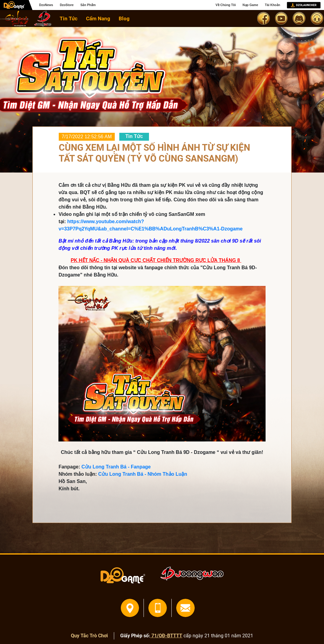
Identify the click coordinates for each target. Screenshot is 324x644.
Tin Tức (69, 18)
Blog (124, 18)
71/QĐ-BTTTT (166, 636)
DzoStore (67, 5)
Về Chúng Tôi (226, 5)
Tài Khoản (273, 5)
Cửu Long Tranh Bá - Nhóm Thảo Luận (143, 474)
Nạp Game (250, 5)
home (15, 19)
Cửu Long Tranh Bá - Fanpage (116, 467)
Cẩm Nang (98, 18)
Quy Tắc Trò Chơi (89, 636)
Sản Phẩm (88, 5)
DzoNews (46, 5)
